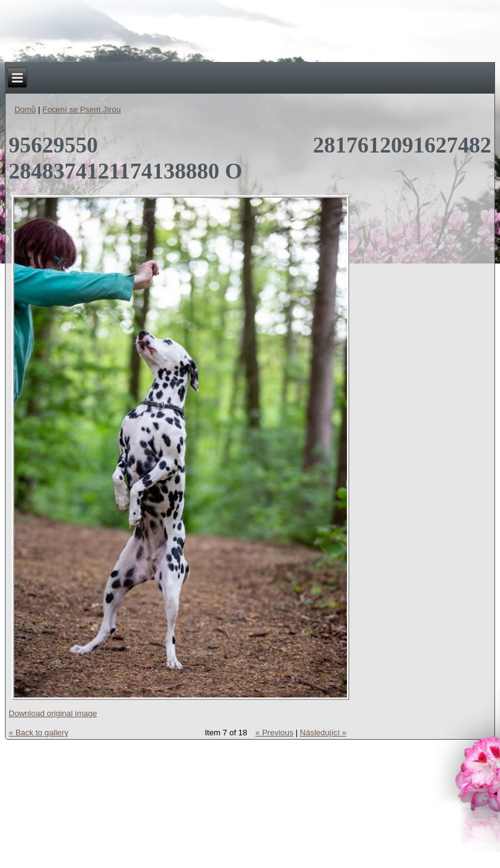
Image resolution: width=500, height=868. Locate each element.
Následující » (323, 733)
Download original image (53, 713)
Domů (25, 109)
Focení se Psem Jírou (81, 109)
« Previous (274, 733)
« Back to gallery (38, 733)
